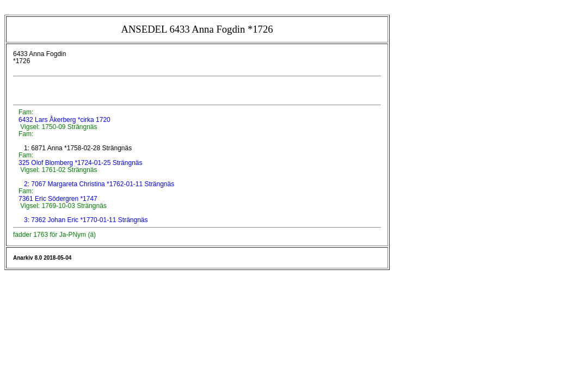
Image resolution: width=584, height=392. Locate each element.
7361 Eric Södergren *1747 (57, 199)
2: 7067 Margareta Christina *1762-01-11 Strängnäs (99, 184)
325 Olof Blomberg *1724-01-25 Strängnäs (80, 163)
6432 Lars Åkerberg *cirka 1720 (64, 120)
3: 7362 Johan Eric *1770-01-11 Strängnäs (86, 220)
